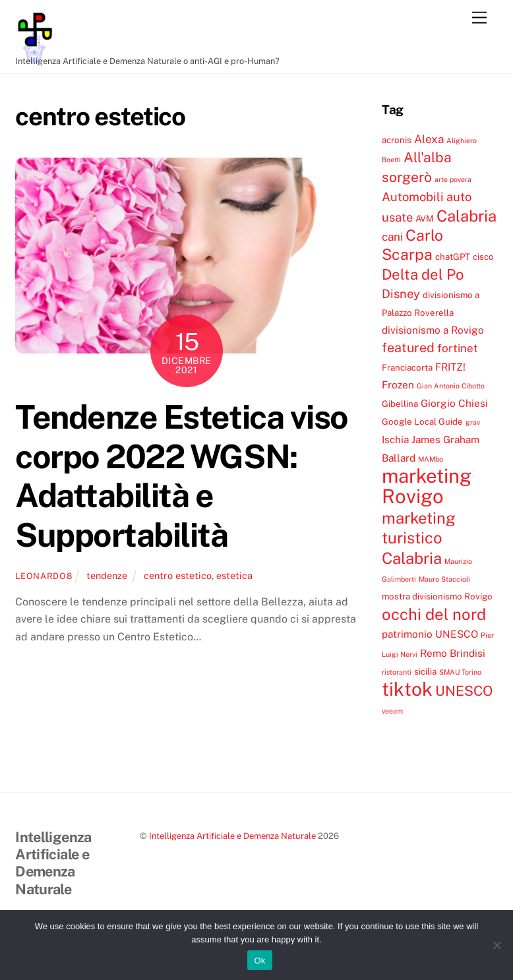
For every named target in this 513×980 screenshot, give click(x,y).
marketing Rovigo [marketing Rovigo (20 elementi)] (427, 486)
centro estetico (178, 575)
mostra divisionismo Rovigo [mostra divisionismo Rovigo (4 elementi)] (437, 596)
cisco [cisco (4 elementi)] (483, 257)
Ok (259, 961)
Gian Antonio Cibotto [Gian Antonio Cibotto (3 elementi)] (451, 386)
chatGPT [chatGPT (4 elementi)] (453, 257)
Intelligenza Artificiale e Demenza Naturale (232, 836)
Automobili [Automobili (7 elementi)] (413, 197)
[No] (497, 945)
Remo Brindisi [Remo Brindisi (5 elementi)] (453, 653)
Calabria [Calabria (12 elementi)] (467, 216)
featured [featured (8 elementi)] (408, 347)
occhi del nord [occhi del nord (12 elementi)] (434, 614)
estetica (234, 575)
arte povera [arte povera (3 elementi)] (453, 179)
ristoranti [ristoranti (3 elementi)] (397, 672)
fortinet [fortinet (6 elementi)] (458, 348)
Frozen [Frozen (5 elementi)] (398, 384)
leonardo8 (44, 576)
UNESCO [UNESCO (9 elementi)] (464, 691)
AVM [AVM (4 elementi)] (425, 218)
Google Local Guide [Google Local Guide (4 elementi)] (422, 421)
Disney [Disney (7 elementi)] (401, 293)
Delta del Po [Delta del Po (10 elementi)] (423, 274)
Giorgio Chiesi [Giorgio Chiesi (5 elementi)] (454, 403)
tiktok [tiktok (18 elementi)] (407, 689)
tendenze (107, 575)
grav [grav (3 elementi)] (473, 422)
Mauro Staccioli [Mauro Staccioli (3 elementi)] (444, 579)
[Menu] (479, 18)
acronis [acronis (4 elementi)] (397, 140)
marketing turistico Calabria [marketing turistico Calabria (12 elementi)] (419, 538)
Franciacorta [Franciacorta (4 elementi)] (407, 367)
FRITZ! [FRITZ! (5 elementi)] (450, 367)
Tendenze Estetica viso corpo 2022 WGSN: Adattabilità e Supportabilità (181, 476)
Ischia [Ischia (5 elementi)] (395, 439)
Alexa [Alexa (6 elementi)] (429, 139)
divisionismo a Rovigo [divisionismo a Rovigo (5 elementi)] (433, 330)
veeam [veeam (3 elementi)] (392, 711)
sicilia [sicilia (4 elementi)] (425, 671)
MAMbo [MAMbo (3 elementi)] (431, 459)
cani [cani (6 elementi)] (392, 237)
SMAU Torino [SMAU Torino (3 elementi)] (460, 672)
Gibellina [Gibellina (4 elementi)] (400, 404)
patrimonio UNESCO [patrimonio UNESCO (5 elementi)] (430, 634)
